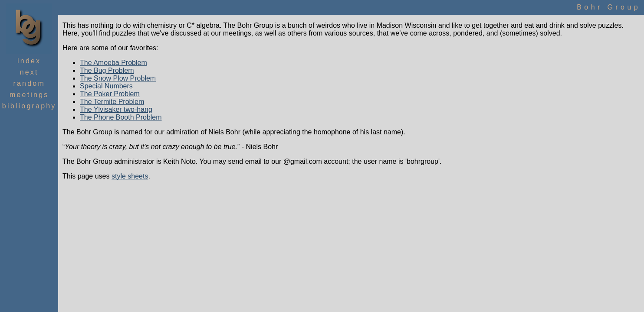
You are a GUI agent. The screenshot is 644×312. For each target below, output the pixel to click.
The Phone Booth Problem (121, 117)
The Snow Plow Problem (118, 78)
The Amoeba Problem (113, 63)
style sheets (130, 176)
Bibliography (29, 106)
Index (29, 61)
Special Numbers (106, 86)
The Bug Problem (107, 70)
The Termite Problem (112, 102)
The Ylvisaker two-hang (116, 109)
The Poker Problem (110, 94)
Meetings (29, 95)
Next (29, 72)
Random (29, 83)
